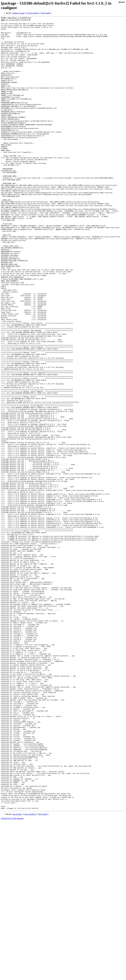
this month (46, 13)
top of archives (33, 13)
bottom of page (19, 13)
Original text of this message (12, 976)
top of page (17, 971)
